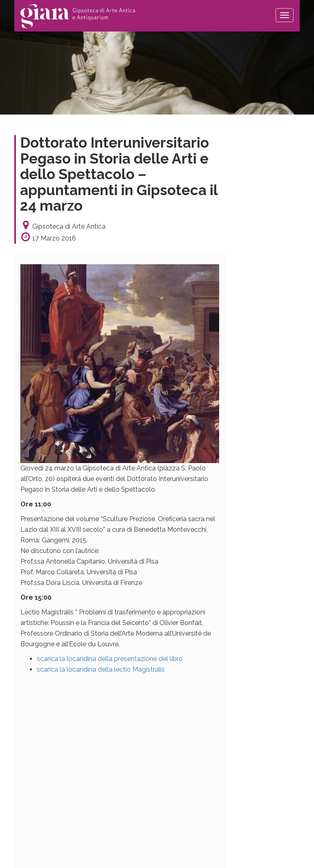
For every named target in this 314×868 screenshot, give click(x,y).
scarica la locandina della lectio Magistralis (101, 669)
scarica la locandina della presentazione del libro (110, 659)
